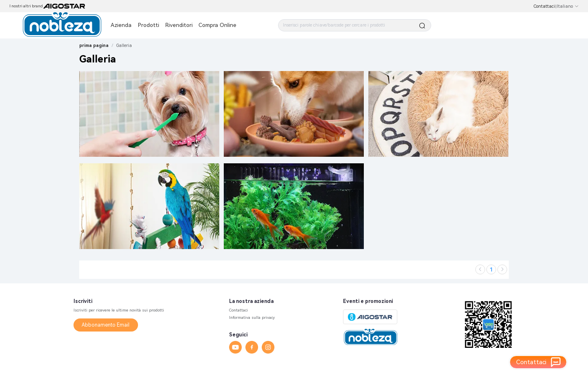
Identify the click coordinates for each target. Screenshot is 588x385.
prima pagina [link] (94, 46)
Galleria (124, 46)
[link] (124, 46)
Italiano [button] (568, 6)
